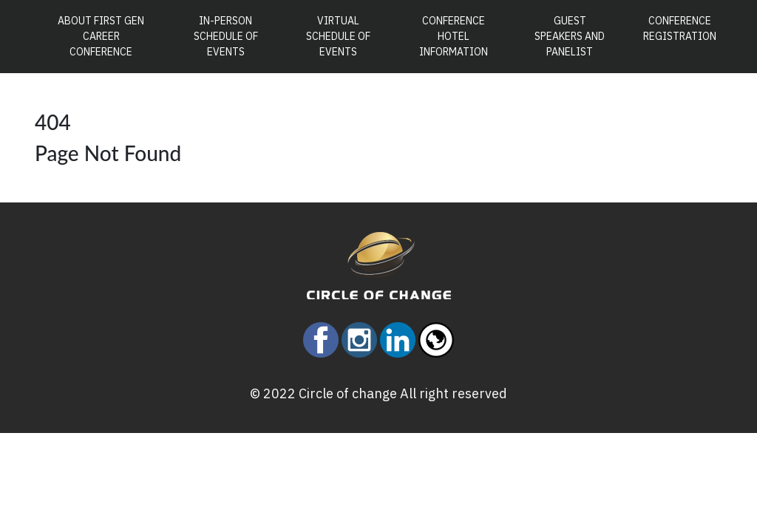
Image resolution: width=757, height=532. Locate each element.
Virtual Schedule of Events (338, 36)
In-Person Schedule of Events (226, 36)
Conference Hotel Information (454, 36)
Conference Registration (680, 28)
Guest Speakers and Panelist (570, 36)
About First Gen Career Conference (107, 36)
